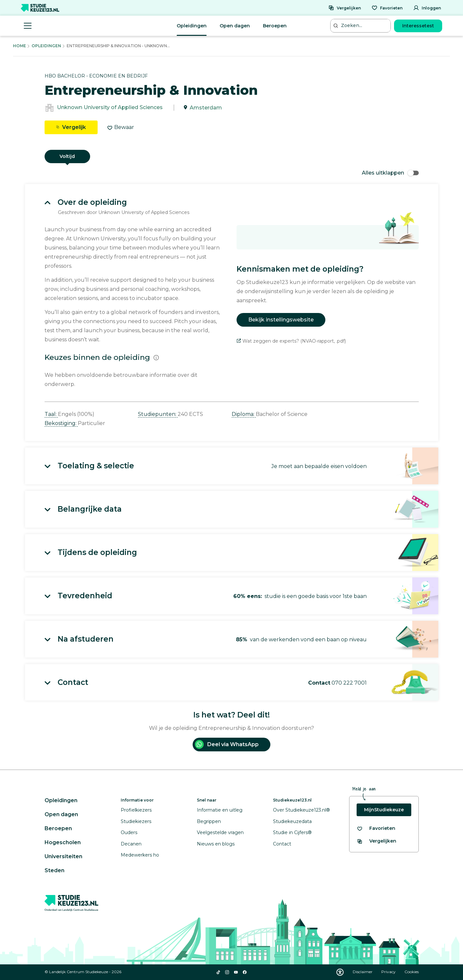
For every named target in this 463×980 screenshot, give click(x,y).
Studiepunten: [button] (158, 414)
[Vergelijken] (345, 8)
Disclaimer (363, 972)
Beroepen (275, 26)
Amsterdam (206, 108)
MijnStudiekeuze (384, 810)
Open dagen (235, 26)
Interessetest (418, 26)
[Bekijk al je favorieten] (376, 828)
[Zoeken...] (361, 26)
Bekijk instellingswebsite (281, 320)
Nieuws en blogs (216, 844)
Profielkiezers (136, 810)
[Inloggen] (427, 8)
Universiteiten (63, 856)
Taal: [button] (51, 414)
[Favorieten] (387, 8)
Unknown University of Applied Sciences (110, 108)
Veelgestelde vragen (220, 832)
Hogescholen (63, 842)
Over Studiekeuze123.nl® (301, 810)
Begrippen (209, 821)
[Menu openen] (28, 26)
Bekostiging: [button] (61, 423)
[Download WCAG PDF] (340, 972)
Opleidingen (192, 26)
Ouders (129, 832)
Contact (282, 844)
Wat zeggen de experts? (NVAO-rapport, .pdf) (291, 341)
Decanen (131, 844)
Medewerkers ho (140, 855)
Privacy (389, 972)
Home (20, 46)
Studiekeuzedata (292, 821)
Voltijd (67, 156)
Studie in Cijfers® (292, 832)
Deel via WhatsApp (227, 744)
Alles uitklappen (390, 173)
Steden (54, 870)
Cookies (412, 972)
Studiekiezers (136, 821)
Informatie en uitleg (220, 810)
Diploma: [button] (244, 414)
